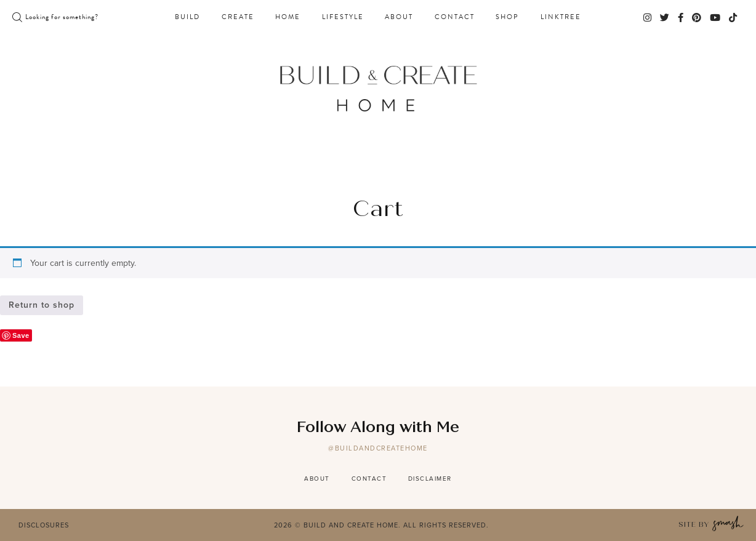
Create (238, 17)
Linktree (561, 17)
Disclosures (44, 525)
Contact (455, 17)
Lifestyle (343, 17)
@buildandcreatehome (378, 448)
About (399, 17)
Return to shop (42, 305)
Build (187, 17)
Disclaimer (430, 479)
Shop (507, 17)
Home (288, 17)
